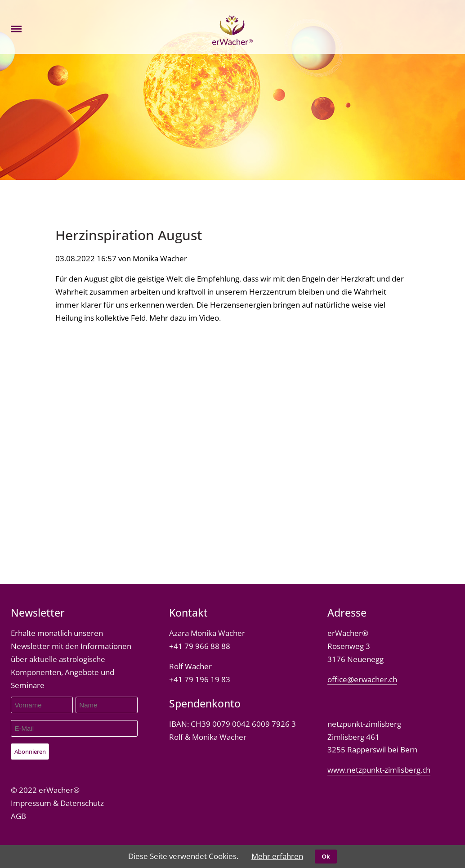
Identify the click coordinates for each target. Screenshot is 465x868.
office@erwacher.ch (362, 679)
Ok (326, 857)
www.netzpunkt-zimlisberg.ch (379, 770)
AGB (18, 816)
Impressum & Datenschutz (57, 803)
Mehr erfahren (277, 856)
